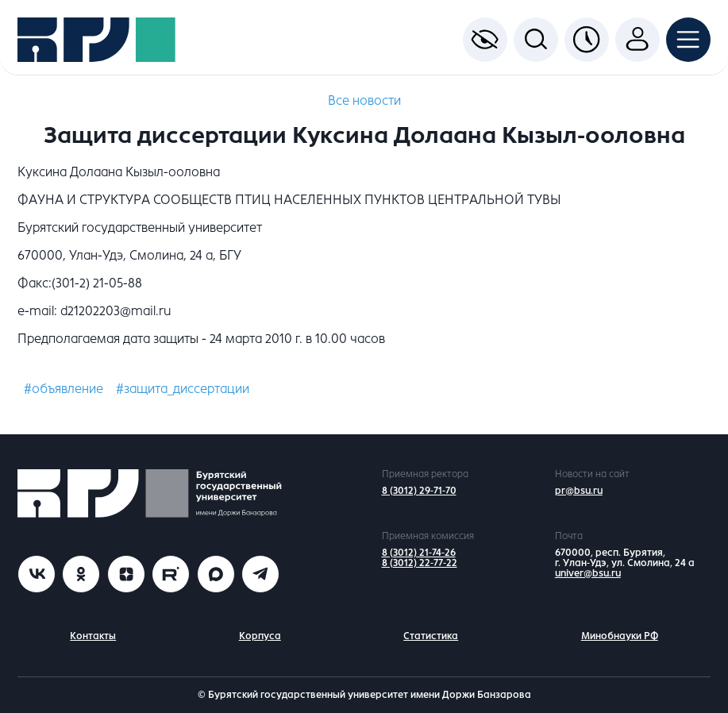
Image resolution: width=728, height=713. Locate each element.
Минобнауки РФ (620, 636)
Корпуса (260, 636)
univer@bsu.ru (588, 573)
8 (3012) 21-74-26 (419, 553)
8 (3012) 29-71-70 (419, 491)
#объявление (64, 389)
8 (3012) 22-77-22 (420, 563)
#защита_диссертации (183, 389)
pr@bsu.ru (579, 491)
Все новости (364, 100)
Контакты (93, 636)
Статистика (431, 636)
